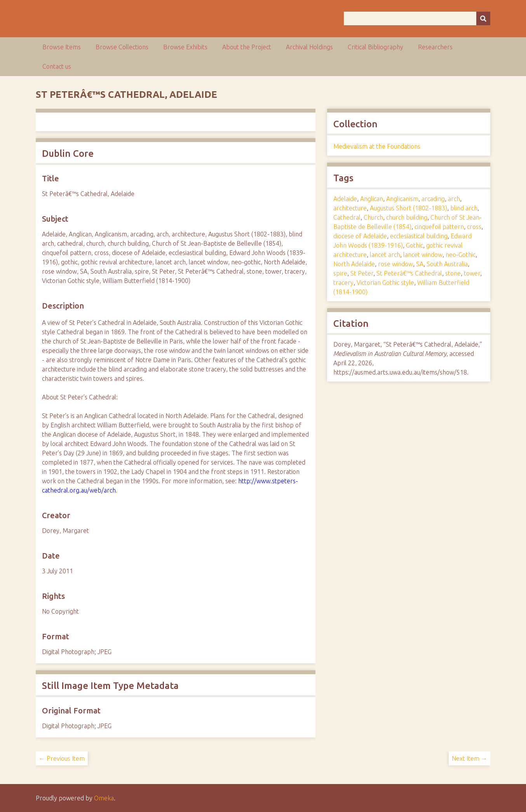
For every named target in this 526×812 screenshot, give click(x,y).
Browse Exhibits (185, 47)
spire (340, 273)
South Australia (447, 264)
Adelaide (345, 199)
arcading (433, 199)
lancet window (423, 255)
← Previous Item (62, 758)
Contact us (57, 66)
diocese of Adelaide (360, 236)
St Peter (362, 273)
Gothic (415, 245)
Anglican (372, 199)
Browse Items (62, 47)
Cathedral (347, 217)
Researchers (435, 47)
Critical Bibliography (375, 47)
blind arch (464, 208)
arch (454, 199)
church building (407, 217)
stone (453, 273)
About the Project (247, 47)
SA (420, 264)
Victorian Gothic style (385, 283)
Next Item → (469, 758)
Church (373, 217)
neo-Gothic (461, 255)
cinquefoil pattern (439, 227)
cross (474, 227)
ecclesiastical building (419, 236)
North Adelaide (354, 264)
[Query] (417, 18)
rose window (395, 264)
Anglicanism (402, 199)
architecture (350, 208)
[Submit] (483, 18)
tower (472, 273)
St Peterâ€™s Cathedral (409, 273)
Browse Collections (122, 47)
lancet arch (385, 255)
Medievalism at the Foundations (377, 146)
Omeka (104, 798)
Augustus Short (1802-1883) (408, 208)
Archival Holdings (309, 47)
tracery (343, 283)
